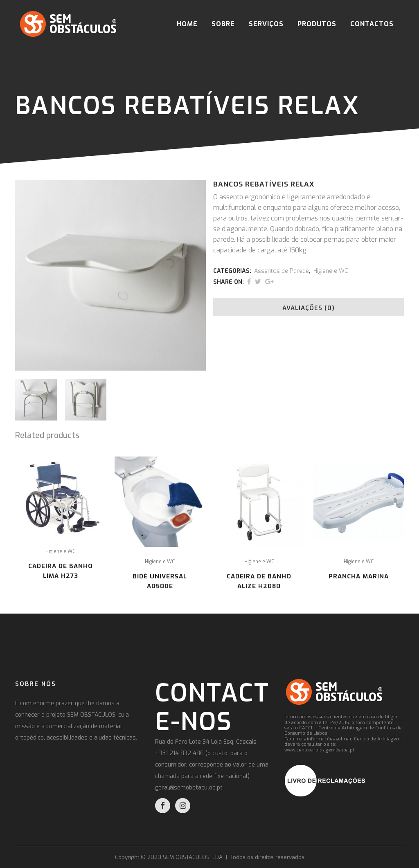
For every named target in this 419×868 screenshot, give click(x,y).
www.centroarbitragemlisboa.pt (319, 750)
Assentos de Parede (282, 271)
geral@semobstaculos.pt (189, 788)
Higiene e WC (331, 271)
